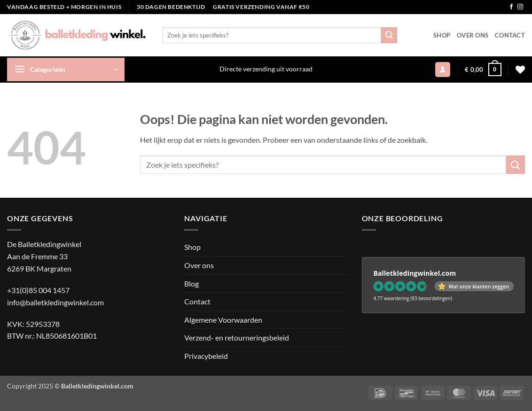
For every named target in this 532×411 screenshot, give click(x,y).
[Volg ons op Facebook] (511, 7)
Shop (442, 35)
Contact (510, 35)
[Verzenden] (389, 35)
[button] (66, 70)
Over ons (473, 35)
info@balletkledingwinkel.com (55, 302)
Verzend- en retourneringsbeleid (237, 337)
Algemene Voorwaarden (223, 320)
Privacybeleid (206, 356)
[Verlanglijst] (520, 70)
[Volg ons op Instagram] (520, 7)
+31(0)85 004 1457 (38, 290)
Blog (192, 283)
